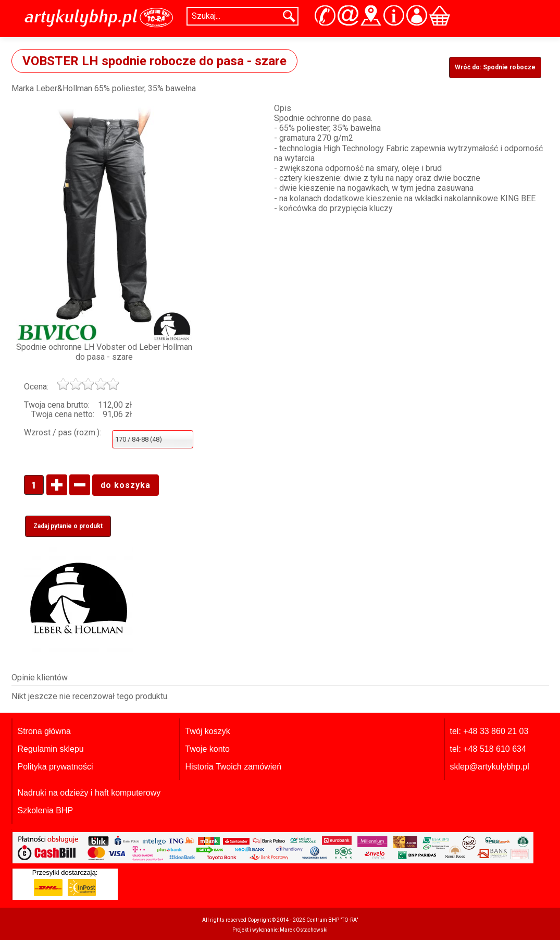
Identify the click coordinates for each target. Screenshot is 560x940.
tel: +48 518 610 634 (488, 749)
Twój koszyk (208, 731)
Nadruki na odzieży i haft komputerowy (89, 793)
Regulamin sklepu (51, 749)
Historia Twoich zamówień (234, 767)
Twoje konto (208, 749)
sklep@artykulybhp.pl (490, 767)
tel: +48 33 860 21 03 (489, 731)
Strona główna (44, 731)
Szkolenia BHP (46, 810)
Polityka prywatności (55, 767)
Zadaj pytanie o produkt (68, 526)
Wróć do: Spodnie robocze (495, 67)
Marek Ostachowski (304, 930)
